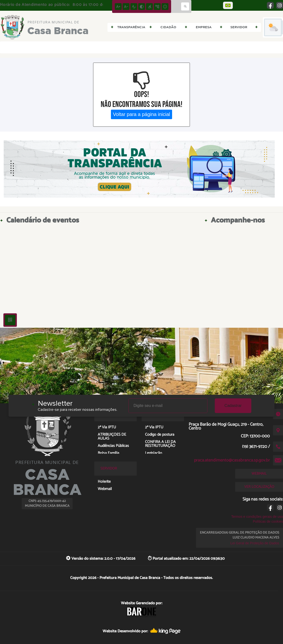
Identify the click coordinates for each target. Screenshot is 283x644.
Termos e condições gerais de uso (257, 517)
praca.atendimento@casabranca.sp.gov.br (232, 460)
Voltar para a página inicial (141, 114)
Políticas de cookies (268, 521)
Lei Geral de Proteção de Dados (255, 543)
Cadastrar (233, 406)
